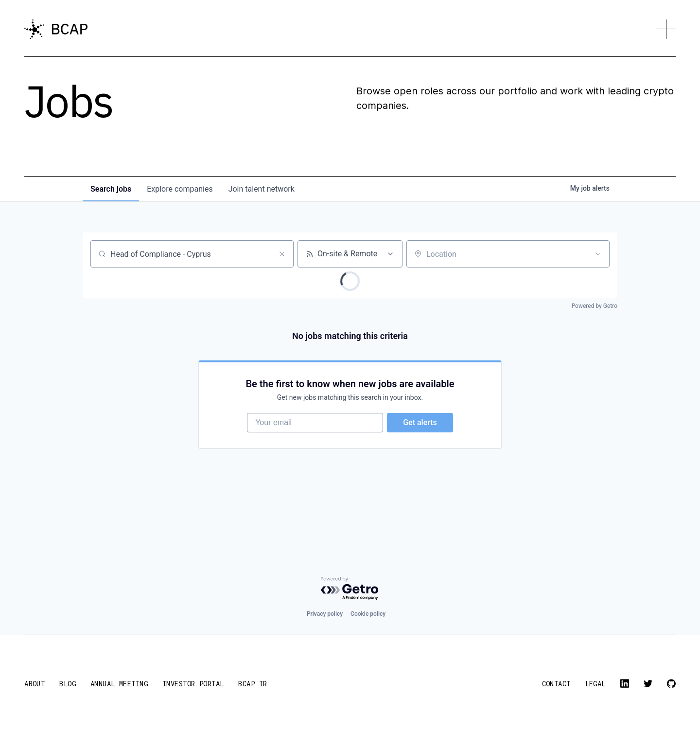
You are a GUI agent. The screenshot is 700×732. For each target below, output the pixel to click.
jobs (111, 189)
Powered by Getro (595, 306)
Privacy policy (325, 614)
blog (68, 684)
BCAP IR (253, 684)
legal (595, 684)
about (35, 684)
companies (180, 189)
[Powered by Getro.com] (350, 589)
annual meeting (119, 684)
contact (556, 684)
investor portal (193, 684)
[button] (666, 29)
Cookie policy (368, 614)
